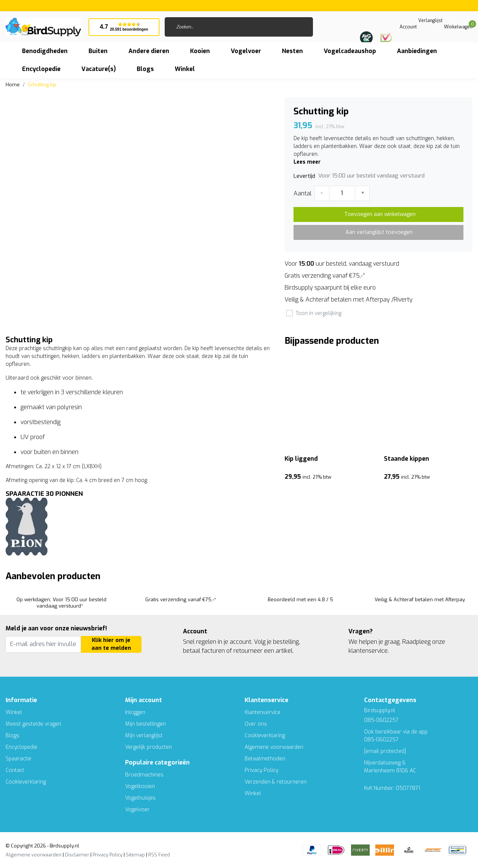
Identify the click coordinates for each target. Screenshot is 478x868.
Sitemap (135, 855)
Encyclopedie (41, 69)
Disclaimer (77, 855)
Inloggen (135, 712)
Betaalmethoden (265, 759)
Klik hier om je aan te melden (111, 644)
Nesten (292, 51)
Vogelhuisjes (140, 798)
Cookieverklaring (26, 782)
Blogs (145, 69)
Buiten (98, 51)
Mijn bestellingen (145, 724)
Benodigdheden (45, 51)
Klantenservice (263, 712)
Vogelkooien (140, 786)
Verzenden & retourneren (276, 782)
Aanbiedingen (417, 51)
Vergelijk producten (148, 747)
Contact (15, 770)
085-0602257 (381, 740)
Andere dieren (149, 51)
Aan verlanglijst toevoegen (379, 232)
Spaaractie (18, 759)
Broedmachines (144, 775)
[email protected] (385, 751)
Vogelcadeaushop (350, 51)
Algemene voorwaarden (274, 747)
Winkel (14, 712)
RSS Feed (159, 855)
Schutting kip (42, 85)
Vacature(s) (99, 69)
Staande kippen (406, 459)
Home (13, 85)
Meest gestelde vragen (33, 724)
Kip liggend (301, 459)
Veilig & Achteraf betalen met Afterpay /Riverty (349, 299)
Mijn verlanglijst (144, 736)
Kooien (200, 51)
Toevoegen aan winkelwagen (380, 214)
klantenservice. (369, 651)
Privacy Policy (261, 770)
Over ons (256, 724)
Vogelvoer (246, 51)
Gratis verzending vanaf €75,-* (325, 276)
